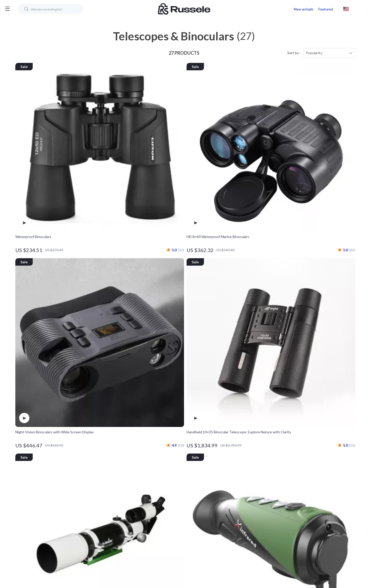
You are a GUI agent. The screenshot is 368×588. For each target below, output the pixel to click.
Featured (326, 9)
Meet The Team (164, 481)
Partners (158, 531)
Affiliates (158, 514)
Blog (154, 464)
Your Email (38, 461)
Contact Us (261, 464)
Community (160, 557)
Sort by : (294, 54)
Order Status (262, 506)
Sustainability (162, 540)
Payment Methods (267, 498)
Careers (157, 489)
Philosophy (160, 548)
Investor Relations (166, 523)
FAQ (255, 481)
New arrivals (304, 9)
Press (155, 498)
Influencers (160, 506)
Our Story (159, 472)
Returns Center (264, 489)
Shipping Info (262, 472)
